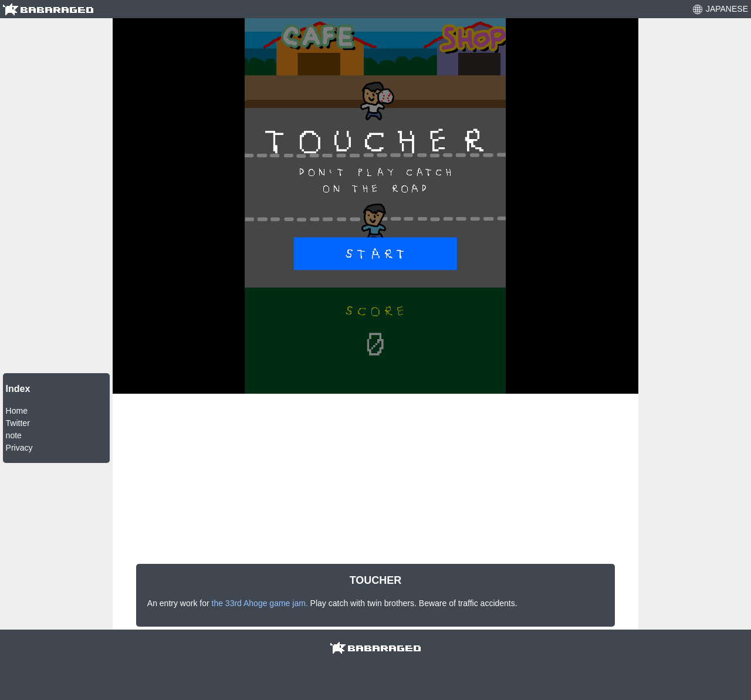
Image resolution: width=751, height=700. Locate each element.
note (14, 435)
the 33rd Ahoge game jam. (260, 603)
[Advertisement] (56, 194)
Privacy (19, 448)
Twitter (18, 423)
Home (17, 411)
